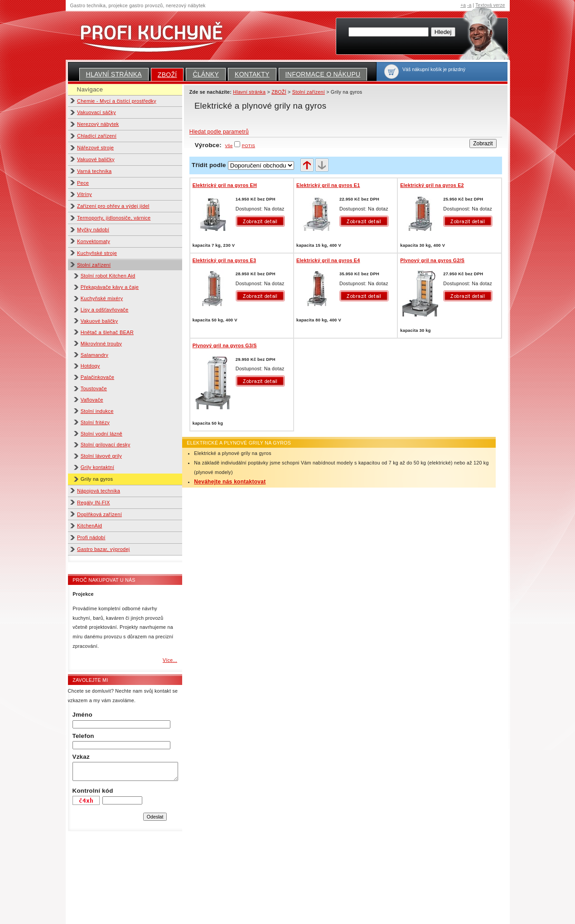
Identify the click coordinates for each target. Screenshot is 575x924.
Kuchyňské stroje (97, 253)
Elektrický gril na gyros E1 (328, 185)
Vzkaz (81, 757)
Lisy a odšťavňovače (105, 310)
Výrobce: (214, 145)
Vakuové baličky (96, 159)
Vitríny (85, 194)
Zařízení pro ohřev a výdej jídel (113, 206)
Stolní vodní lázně (101, 434)
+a (463, 5)
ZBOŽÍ (167, 75)
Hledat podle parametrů (219, 132)
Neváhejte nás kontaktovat (230, 482)
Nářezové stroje (95, 148)
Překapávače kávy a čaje (110, 287)
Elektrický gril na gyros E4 (328, 260)
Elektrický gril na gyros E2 (432, 185)
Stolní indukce (97, 411)
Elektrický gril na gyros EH (225, 185)
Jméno (82, 715)
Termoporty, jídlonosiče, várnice (114, 218)
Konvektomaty (94, 241)
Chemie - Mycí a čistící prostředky (117, 101)
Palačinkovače (97, 377)
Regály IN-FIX (94, 503)
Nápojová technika (99, 491)
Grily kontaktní (97, 467)
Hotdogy (90, 366)
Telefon (83, 736)
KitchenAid (89, 526)
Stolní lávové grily (101, 456)
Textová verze (490, 5)
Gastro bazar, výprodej (104, 549)
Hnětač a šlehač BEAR (107, 332)
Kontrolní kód (93, 791)
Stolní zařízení (94, 265)
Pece (83, 183)
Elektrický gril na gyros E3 (224, 260)
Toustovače (94, 388)
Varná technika (94, 171)
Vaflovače (92, 400)
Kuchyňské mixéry (102, 298)
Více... (170, 660)
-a (469, 5)
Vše (229, 146)
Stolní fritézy (95, 422)
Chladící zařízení (97, 136)
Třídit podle (209, 165)
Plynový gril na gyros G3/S (225, 345)
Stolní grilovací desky (106, 445)
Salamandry (94, 355)
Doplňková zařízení (99, 514)
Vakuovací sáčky (97, 112)
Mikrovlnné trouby (101, 344)
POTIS (249, 146)
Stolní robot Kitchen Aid (108, 276)
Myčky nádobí (93, 230)
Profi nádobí (91, 537)
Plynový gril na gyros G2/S (432, 260)
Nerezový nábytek (98, 124)
